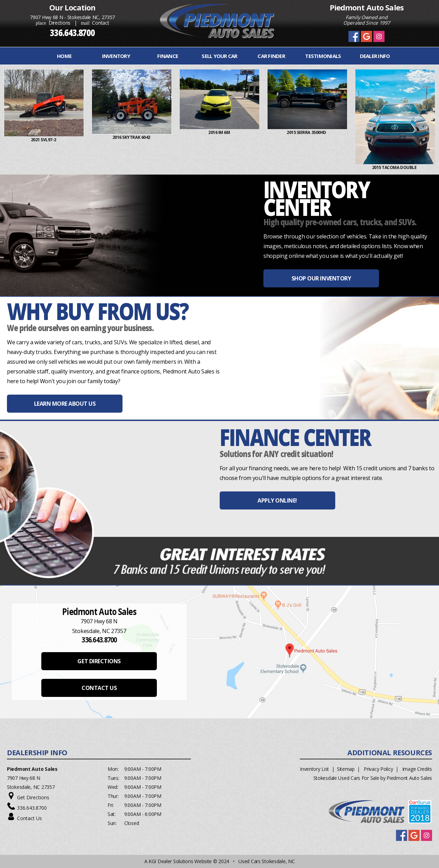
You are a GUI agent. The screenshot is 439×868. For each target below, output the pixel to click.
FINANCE (168, 56)
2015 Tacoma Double (396, 167)
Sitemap (346, 769)
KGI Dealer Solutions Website (180, 861)
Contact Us (29, 818)
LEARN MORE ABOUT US (65, 404)
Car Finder (271, 56)
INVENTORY (116, 56)
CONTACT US (99, 688)
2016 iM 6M (221, 132)
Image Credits (417, 769)
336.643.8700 (32, 808)
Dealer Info (375, 56)
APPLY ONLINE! (277, 500)
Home (64, 56)
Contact (95, 23)
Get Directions (33, 797)
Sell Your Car (219, 56)
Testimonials (323, 56)
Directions (53, 23)
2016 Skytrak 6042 (133, 137)
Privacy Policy (378, 769)
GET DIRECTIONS (99, 661)
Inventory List (314, 769)
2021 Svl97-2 (45, 140)
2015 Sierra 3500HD (309, 132)
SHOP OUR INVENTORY (321, 278)
